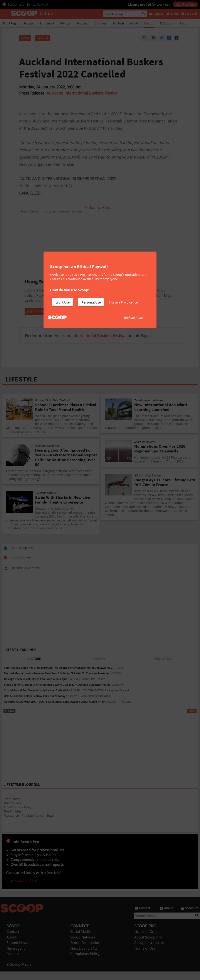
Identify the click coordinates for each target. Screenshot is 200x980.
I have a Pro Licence (124, 302)
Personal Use (91, 302)
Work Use (63, 302)
